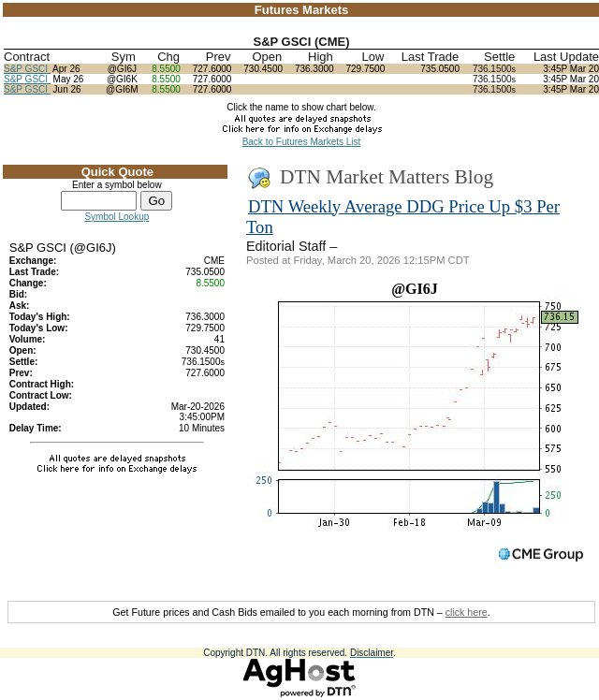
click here (467, 612)
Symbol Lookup (117, 217)
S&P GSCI (27, 69)
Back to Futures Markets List (302, 142)
